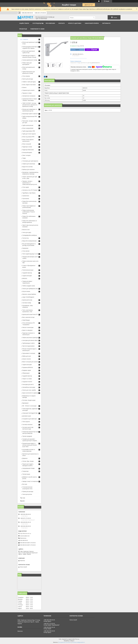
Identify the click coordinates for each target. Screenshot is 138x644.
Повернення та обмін (37, 29)
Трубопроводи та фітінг (29, 343)
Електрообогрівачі (27, 153)
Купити (77, 50)
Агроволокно (26, 196)
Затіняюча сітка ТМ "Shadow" (30, 190)
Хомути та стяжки (27, 379)
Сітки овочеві (26, 251)
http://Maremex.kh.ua (26, 533)
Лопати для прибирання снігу (30, 289)
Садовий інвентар (27, 273)
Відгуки (22, 501)
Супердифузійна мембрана (30, 235)
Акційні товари (24, 23)
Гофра (24, 158)
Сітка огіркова (26, 76)
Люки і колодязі (26, 155)
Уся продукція (37, 23)
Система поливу (27, 303)
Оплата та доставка (75, 23)
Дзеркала (25, 458)
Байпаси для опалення (28, 169)
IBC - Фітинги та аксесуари (29, 406)
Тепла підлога (26, 422)
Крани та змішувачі (27, 330)
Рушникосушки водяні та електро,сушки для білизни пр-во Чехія (30, 445)
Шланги (24, 87)
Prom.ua (77, 639)
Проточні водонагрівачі (28, 346)
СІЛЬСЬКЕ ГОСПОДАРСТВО (30, 413)
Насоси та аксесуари (28, 327)
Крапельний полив (27, 300)
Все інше (25, 484)
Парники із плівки (27, 93)
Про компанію (50, 23)
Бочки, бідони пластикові (29, 85)
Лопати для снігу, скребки (29, 390)
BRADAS (25, 278)
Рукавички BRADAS (28, 367)
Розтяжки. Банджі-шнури (29, 400)
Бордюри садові (27, 370)
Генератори (25, 471)
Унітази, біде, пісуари (28, 461)
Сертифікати (106, 23)
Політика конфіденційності (78, 642)
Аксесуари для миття (28, 384)
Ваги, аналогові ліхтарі (28, 317)
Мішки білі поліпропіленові (29, 241)
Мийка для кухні (27, 356)
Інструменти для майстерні (30, 419)
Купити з (92, 50)
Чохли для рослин (27, 494)
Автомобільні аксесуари (29, 387)
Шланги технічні (27, 359)
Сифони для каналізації (29, 164)
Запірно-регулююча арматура (30, 338)
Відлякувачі (25, 403)
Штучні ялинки (26, 291)
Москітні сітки (26, 230)
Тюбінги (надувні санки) (29, 286)
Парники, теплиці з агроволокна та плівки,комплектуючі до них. (30, 183)
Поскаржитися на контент (65, 642)
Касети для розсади (28, 79)
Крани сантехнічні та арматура (30, 393)
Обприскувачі (26, 373)
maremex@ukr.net (25, 536)
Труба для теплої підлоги (29, 134)
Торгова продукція (27, 436)
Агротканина (26, 199)
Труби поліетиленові (28, 125)
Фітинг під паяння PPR (28, 137)
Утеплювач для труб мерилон (30, 161)
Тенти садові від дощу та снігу (30, 254)
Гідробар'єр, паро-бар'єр (29, 193)
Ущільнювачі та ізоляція (29, 353)
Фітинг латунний (27, 144)
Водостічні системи (27, 167)
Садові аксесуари (27, 276)
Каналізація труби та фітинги (30, 114)
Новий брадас (26, 320)
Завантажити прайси (92, 23)
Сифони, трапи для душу (29, 82)
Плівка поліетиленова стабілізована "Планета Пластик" (29, 212)
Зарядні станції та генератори (30, 481)
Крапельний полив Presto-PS (30, 314)
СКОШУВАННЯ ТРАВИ (28, 468)
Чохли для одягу (27, 232)
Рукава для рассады (28, 491)
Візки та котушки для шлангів (30, 362)
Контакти (62, 23)
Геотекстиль (26, 238)
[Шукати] (94, 18)
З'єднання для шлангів (28, 90)
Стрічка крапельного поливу (30, 60)
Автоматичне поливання (29, 96)
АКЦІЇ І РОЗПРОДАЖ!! (28, 297)
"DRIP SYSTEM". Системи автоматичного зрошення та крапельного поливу (30, 105)
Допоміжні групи (27, 416)
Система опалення (27, 425)
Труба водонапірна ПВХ (29, 131)
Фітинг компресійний (28, 128)
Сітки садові (26, 187)
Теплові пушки (26, 474)
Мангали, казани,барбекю (29, 294)
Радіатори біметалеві (28, 150)
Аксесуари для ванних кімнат (30, 340)
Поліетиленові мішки (28, 270)
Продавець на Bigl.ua (69, 641)
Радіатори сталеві (27, 147)
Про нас (23, 498)
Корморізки (25, 248)
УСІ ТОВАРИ (24, 39)
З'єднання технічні (27, 382)
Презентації (23, 29)
